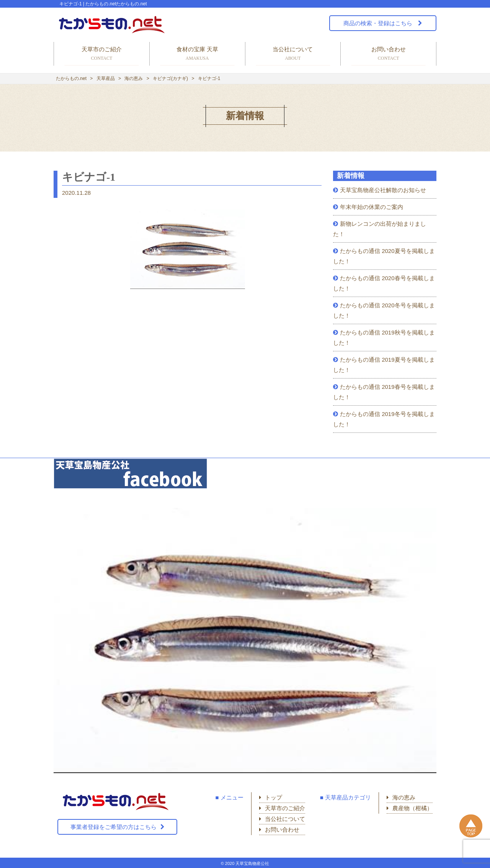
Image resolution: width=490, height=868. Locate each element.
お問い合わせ (388, 54)
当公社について (293, 54)
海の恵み (404, 797)
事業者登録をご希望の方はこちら (114, 827)
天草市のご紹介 (102, 54)
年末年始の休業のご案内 (372, 207)
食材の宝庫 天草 (197, 54)
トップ (274, 797)
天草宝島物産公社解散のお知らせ (383, 190)
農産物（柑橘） (412, 808)
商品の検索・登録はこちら (379, 23)
